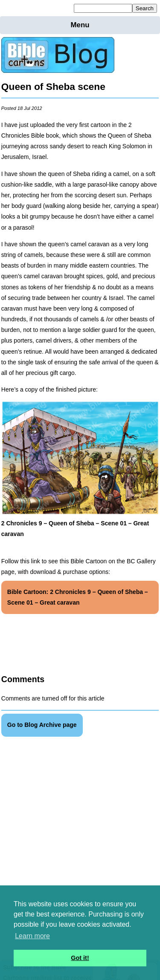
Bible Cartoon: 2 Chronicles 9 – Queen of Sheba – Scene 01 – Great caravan (78, 597)
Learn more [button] (32, 936)
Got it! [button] (80, 958)
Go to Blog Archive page (42, 725)
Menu (80, 25)
